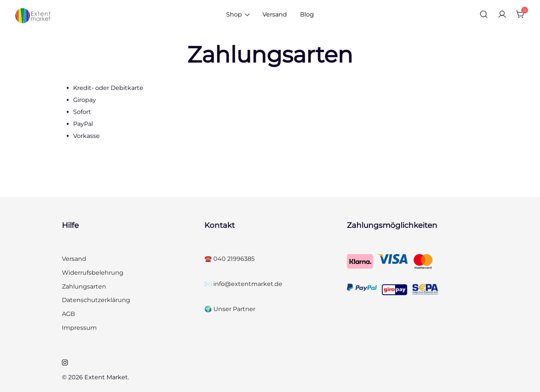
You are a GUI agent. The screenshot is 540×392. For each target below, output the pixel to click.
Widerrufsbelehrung (93, 273)
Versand (275, 14)
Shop (234, 14)
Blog (307, 14)
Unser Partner (234, 309)
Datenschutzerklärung (96, 300)
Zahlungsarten (84, 287)
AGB (68, 314)
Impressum (79, 328)
